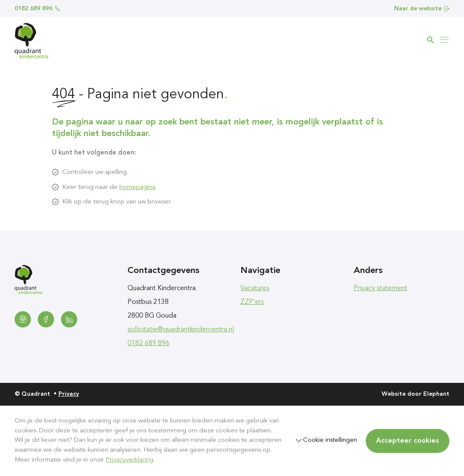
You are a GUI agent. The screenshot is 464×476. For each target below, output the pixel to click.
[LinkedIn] (69, 319)
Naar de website (422, 9)
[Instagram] (23, 319)
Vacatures (255, 288)
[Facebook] (46, 319)
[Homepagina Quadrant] (31, 41)
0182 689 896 (37, 9)
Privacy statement (381, 288)
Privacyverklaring (129, 460)
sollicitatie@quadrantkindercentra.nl (181, 330)
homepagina (137, 187)
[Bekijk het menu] (444, 40)
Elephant (436, 394)
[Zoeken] (431, 40)
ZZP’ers (252, 302)
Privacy (69, 394)
